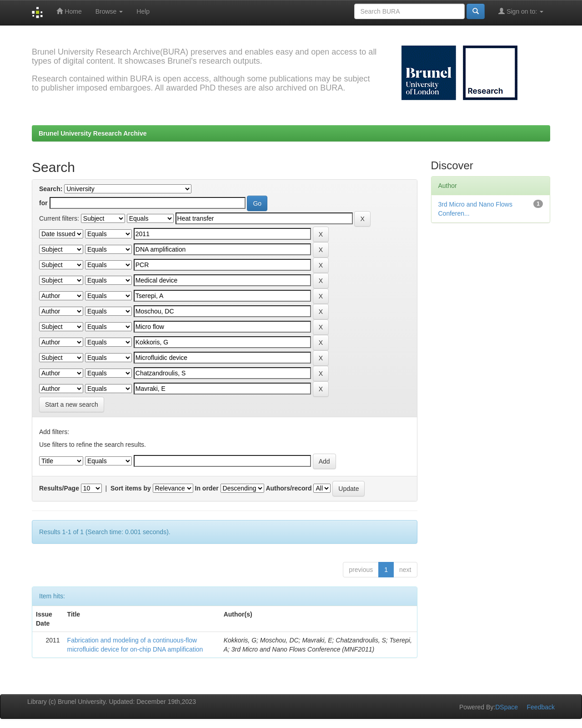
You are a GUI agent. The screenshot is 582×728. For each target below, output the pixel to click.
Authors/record (288, 488)
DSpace (507, 707)
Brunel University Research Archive (93, 133)
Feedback (541, 707)
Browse (109, 11)
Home (69, 11)
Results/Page (59, 488)
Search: (51, 189)
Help (143, 11)
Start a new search (72, 404)
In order (207, 488)
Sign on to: (521, 11)
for (43, 203)
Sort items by (131, 488)
